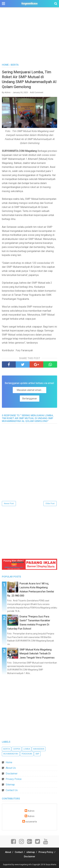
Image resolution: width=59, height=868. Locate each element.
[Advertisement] (29, 37)
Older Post (50, 504)
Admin (31, 811)
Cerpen (17, 749)
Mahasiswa (39, 749)
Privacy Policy (46, 852)
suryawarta (31, 822)
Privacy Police (14, 779)
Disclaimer (12, 774)
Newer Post (9, 504)
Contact (19, 852)
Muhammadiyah (11, 754)
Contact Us (12, 790)
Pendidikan (27, 754)
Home (9, 762)
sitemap (31, 852)
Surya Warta (51, 865)
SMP (37, 754)
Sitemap (10, 785)
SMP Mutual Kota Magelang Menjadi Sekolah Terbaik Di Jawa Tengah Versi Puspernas (37, 654)
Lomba (27, 749)
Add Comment (37, 92)
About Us (11, 768)
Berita (7, 749)
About (8, 852)
